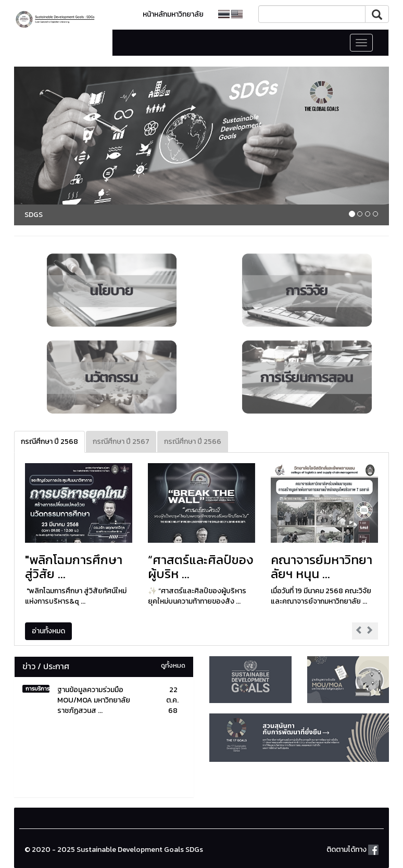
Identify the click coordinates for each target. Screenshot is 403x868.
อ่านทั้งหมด (48, 631)
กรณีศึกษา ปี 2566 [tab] (193, 442)
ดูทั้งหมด (173, 665)
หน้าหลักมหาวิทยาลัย (173, 14)
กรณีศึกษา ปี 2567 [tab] (121, 442)
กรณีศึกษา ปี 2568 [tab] (49, 442)
